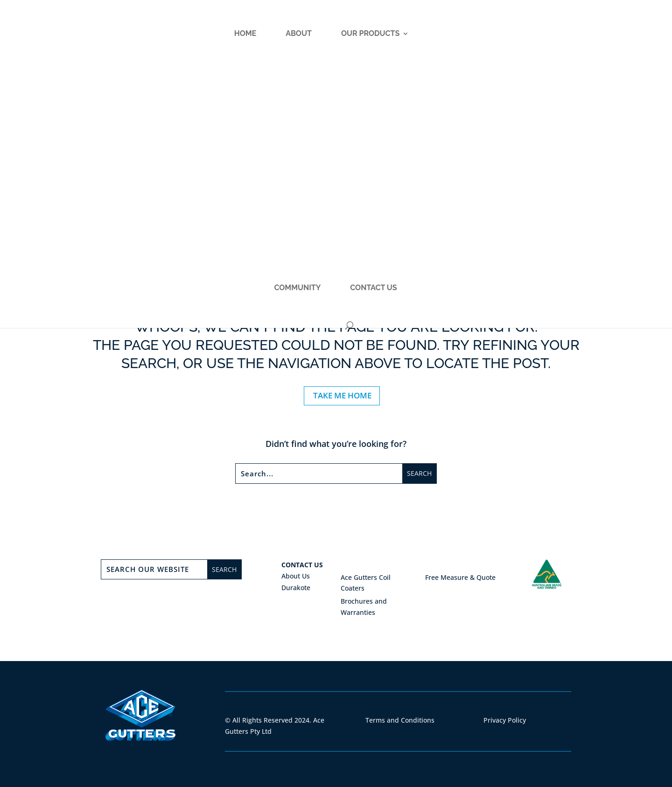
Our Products (242, 40)
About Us (296, 576)
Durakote (296, 588)
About (171, 40)
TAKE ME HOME (342, 395)
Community (427, 40)
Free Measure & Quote (460, 577)
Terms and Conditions (400, 720)
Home (117, 40)
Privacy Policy (505, 720)
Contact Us (504, 40)
